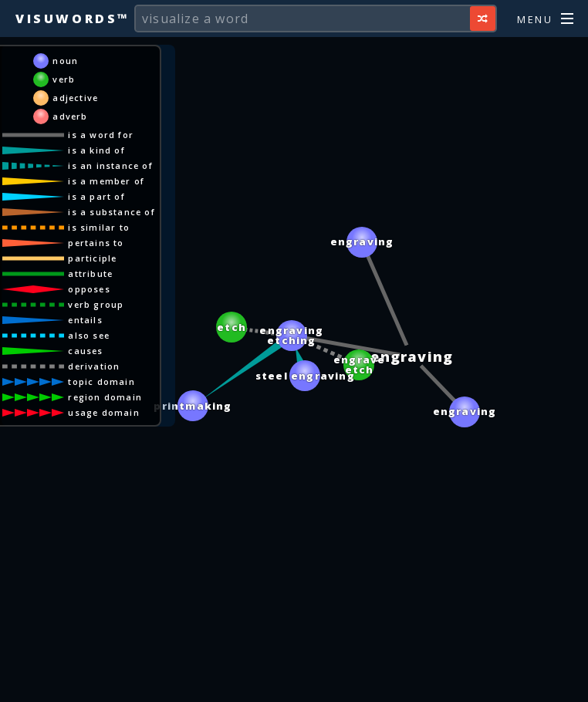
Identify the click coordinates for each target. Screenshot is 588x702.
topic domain (104, 381)
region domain (108, 397)
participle (95, 258)
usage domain (106, 412)
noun (68, 61)
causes (88, 351)
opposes (92, 289)
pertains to (99, 243)
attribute (93, 273)
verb (67, 79)
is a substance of (114, 212)
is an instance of (113, 165)
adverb (73, 116)
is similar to (102, 227)
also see (92, 335)
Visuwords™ (73, 19)
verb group (99, 304)
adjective (78, 98)
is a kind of (99, 150)
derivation (97, 366)
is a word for (104, 135)
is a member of (109, 181)
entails (88, 320)
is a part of (99, 196)
